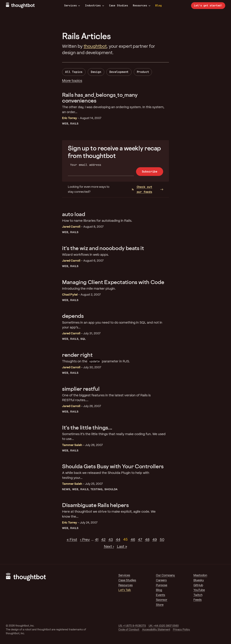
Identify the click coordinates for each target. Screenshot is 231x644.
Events (160, 595)
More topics (72, 81)
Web (65, 124)
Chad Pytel (70, 295)
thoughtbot (95, 47)
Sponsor (162, 600)
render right (77, 355)
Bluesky (199, 580)
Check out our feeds (142, 189)
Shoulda (111, 489)
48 (147, 540)
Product (143, 72)
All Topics (74, 72)
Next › (109, 547)
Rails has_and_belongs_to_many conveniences (100, 98)
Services (72, 6)
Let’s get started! (208, 6)
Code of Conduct (129, 630)
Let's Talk (125, 590)
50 (162, 540)
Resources (142, 6)
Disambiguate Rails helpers (95, 505)
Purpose (162, 585)
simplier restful (81, 389)
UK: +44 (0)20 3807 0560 (164, 626)
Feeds (198, 600)
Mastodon (200, 575)
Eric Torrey (70, 118)
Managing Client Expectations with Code (113, 282)
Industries (95, 6)
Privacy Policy (181, 630)
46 (133, 540)
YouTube (199, 590)
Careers (161, 580)
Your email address (86, 165)
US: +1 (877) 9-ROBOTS (132, 626)
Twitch (198, 595)
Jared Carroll (71, 227)
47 (140, 540)
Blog (158, 6)
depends (73, 316)
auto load (74, 214)
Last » (122, 547)
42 (103, 540)
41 (97, 540)
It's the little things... (87, 427)
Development (119, 72)
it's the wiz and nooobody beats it (103, 248)
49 (155, 540)
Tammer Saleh (72, 445)
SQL (83, 339)
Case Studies (119, 6)
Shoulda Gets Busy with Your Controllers (113, 466)
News (66, 489)
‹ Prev (85, 540)
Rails (74, 124)
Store (160, 605)
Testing (97, 489)
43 (111, 540)
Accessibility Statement (156, 630)
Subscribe (150, 171)
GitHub (198, 585)
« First (72, 540)
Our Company (165, 575)
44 (118, 540)
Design (96, 72)
